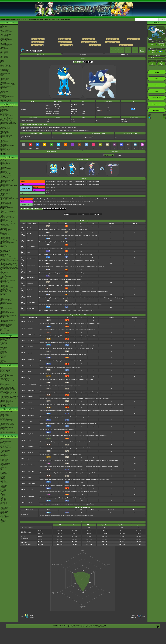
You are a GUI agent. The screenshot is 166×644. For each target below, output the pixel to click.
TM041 (23, 415)
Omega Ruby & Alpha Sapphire (8, 211)
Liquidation (31, 434)
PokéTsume (3, 155)
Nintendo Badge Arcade (6, 231)
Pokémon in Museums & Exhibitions (9, 85)
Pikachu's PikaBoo (4, 416)
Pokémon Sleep (4, 172)
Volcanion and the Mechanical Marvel (9, 399)
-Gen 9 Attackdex (4, 59)
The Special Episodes (5, 129)
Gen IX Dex (41, 54)
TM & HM (96, 214)
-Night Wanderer (4, 510)
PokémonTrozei (4, 289)
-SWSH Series (4, 474)
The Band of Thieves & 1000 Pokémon (7, 219)
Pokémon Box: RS (4, 284)
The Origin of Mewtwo (6, 369)
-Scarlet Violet (4, 472)
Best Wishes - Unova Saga (6, 118)
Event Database (4, 98)
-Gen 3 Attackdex (4, 51)
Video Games (9, 157)
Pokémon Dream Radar (6, 236)
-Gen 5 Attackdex (4, 54)
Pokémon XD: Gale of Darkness (8, 280)
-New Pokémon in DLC (6, 100)
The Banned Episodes (5, 130)
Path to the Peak (4, 142)
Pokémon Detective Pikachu (7, 407)
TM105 (23, 502)
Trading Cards (9, 436)
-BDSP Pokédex (4, 41)
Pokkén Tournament (5, 227)
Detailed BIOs (4, 342)
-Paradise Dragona (4, 507)
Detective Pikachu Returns (6, 174)
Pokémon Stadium (4, 314)
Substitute (30, 284)
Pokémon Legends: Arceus (6, 180)
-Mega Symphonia (4, 497)
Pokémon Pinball (4, 311)
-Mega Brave (3, 496)
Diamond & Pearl (4, 254)
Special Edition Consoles (6, 324)
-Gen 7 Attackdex (4, 56)
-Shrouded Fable (4, 462)
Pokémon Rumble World (6, 222)
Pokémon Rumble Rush (6, 202)
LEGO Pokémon (4, 90)
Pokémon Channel (4, 283)
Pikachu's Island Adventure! (7, 422)
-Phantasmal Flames (5, 450)
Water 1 (120, 155)
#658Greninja (134, 616)
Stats (135, 50)
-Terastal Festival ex (5, 505)
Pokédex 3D (3, 245)
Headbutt (30, 322)
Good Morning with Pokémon (7, 146)
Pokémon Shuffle (4, 220)
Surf (29, 428)
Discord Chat (3, 95)
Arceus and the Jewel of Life (7, 387)
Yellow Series (3, 347)
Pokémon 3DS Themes (6, 326)
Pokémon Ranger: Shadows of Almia (9, 267)
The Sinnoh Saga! (4, 117)
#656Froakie (32, 616)
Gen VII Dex (83, 54)
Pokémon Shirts (4, 91)
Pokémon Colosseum (5, 279)
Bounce (29, 296)
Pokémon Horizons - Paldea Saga (8, 126)
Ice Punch (30, 365)
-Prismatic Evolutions (5, 458)
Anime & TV (9, 104)
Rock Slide (31, 340)
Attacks (128, 50)
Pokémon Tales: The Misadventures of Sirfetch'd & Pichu (9, 151)
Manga (9, 336)
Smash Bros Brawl (5, 272)
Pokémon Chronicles (5, 127)
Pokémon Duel (4, 228)
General (114, 50)
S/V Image (88, 62)
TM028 (23, 378)
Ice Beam (30, 347)
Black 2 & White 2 (5, 235)
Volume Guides (4, 345)
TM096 (23, 484)
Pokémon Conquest (5, 241)
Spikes (30, 459)
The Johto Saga (4, 113)
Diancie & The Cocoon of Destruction (9, 396)
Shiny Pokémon (4, 131)
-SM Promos (3, 489)
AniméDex (3, 108)
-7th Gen (2, 77)
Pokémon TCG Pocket (5, 175)
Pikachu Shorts (9, 409)
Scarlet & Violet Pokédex (57, 19)
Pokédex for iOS (4, 252)
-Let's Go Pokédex (4, 38)
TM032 (23, 390)
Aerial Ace (30, 271)
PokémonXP (3, 82)
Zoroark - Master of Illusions (7, 389)
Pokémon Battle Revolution (7, 265)
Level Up (84, 214)
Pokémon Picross (4, 224)
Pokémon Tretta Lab (5, 237)
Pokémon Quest (4, 206)
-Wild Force (3, 514)
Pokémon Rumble (4, 259)
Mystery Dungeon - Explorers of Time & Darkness (9, 269)
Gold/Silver (3, 297)
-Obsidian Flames (4, 470)
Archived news (4, 26)
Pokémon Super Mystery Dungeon (8, 223)
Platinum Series (4, 355)
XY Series (3, 360)
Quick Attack (31, 246)
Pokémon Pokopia (4, 165)
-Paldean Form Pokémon (6, 102)
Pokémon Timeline (5, 78)
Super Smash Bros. (5, 316)
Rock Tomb (31, 409)
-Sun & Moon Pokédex (6, 37)
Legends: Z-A (3, 162)
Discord (28, 19)
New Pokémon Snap (5, 191)
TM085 (23, 452)
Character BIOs (4, 341)
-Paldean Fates (4, 466)
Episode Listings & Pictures (7, 107)
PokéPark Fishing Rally (6, 292)
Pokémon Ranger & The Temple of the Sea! (9, 383)
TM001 (23, 322)
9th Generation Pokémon (6, 99)
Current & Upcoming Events (7, 96)
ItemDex (2, 60)
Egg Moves (142, 50)
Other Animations (4, 147)
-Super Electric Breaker (6, 506)
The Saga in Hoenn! (5, 114)
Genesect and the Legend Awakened (9, 395)
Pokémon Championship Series (7, 81)
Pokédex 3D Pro (4, 246)
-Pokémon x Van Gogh (5, 86)
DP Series (2, 354)
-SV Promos (3, 487)
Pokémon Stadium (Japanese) (7, 313)
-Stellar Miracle (4, 509)
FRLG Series (3, 351)
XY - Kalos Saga (4, 120)
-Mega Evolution (4, 452)
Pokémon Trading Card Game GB (8, 315)
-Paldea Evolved (4, 471)
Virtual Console (4, 323)
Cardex (2, 68)
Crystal (2, 298)
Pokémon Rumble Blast (6, 244)
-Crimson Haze (4, 513)
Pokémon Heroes (4, 377)
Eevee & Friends (4, 430)
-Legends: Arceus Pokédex (6, 42)
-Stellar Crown (4, 461)
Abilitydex (3, 63)
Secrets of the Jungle (5, 404)
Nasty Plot (31, 446)
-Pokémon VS (3, 518)
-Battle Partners (4, 503)
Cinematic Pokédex (5, 69)
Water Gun (30, 240)
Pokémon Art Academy (6, 217)
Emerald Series (4, 352)
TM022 (23, 359)
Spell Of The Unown (5, 373)
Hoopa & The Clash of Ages (7, 398)
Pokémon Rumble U (5, 239)
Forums (16, 19)
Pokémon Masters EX (5, 170)
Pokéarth (69, 19)
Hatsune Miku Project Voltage (7, 84)
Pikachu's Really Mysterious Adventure (7, 428)
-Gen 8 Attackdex (4, 58)
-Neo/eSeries (3, 481)
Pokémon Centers (4, 80)
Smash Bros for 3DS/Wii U (7, 230)
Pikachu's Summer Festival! (7, 419)
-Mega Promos (4, 485)
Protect (30, 353)
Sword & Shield (4, 178)
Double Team (31, 302)
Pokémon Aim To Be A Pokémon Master (8, 124)
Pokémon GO (3, 167)
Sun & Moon (3, 196)
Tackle (29, 228)
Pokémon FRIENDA (5, 333)
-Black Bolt (3, 453)
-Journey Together (4, 457)
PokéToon (2, 140)
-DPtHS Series (4, 479)
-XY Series (3, 476)
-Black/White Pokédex (5, 34)
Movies (9, 365)
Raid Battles (3, 446)
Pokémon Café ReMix (5, 169)
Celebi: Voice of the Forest (6, 376)
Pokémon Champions (5, 163)
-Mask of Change (4, 511)
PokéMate (3, 294)
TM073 (23, 428)
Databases (9, 23)
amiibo (2, 329)
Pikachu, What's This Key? (6, 431)
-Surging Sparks (4, 459)
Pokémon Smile (4, 188)
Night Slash (30, 290)
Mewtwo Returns (4, 374)
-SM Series (3, 475)
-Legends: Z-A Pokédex (6, 46)
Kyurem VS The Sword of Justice (8, 392)
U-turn (30, 440)
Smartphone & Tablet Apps (6, 327)
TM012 (23, 340)
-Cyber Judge (3, 515)
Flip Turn (30, 328)
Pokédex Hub (36, 19)
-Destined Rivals (4, 455)
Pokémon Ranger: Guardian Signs (8, 258)
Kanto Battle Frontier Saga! (7, 116)
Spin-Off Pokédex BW (5, 67)
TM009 (23, 328)
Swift (29, 372)
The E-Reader (3, 293)
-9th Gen (2, 74)
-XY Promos (3, 490)
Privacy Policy (89, 625)
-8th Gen (2, 76)
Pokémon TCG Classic (5, 448)
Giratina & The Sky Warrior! (7, 386)
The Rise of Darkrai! (5, 385)
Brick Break (31, 334)
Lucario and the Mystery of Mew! (8, 381)
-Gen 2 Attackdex (4, 50)
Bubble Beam (31, 259)
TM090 (23, 471)
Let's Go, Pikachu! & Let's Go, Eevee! (9, 198)
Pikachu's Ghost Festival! (6, 421)
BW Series (3, 358)
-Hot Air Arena (4, 502)
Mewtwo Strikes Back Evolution (8, 403)
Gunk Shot (31, 496)
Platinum (2, 255)
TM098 (23, 490)
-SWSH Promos (4, 488)
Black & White (4, 233)
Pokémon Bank (4, 213)
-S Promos (3, 522)
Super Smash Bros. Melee (6, 303)
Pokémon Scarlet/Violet (55, 209)
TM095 (23, 477)
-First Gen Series (4, 483)
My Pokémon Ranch (5, 271)
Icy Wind (30, 421)
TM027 (23, 372)
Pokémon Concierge (5, 149)
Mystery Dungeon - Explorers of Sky (9, 266)
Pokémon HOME (4, 182)
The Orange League (5, 112)
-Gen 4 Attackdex (4, 52)
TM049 (23, 421)
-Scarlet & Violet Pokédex (6, 45)
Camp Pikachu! (4, 417)
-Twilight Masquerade (5, 463)
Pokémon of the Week (5, 73)
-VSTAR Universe (4, 516)
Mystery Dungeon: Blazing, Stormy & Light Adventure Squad (9, 261)
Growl (29, 234)
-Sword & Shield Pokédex (6, 39)
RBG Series (3, 346)
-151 (1, 468)
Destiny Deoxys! (4, 379)
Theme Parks (3, 93)
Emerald (2, 278)
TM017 (23, 353)
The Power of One (4, 372)
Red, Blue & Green (5, 306)
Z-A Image (78, 62)
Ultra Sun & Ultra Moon (6, 197)
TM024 (23, 365)
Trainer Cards (3, 442)
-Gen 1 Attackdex (4, 49)
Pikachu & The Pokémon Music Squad (8, 433)
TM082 (23, 440)
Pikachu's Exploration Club (7, 423)
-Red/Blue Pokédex (5, 29)
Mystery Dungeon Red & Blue (7, 288)
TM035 (23, 403)
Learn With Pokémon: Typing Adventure (7, 248)
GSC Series (3, 349)
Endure (30, 403)
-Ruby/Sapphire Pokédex (6, 32)
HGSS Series (3, 356)
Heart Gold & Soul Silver (6, 257)
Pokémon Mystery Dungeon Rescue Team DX (9, 186)
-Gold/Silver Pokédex (5, 30)
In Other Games (4, 322)
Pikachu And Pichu (5, 414)
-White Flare (3, 454)
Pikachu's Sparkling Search (6, 426)
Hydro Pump (31, 309)
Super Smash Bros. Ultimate (7, 207)
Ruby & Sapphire (4, 275)
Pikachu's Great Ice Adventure (7, 425)
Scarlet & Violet (4, 161)
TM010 (23, 334)
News (1, 25)
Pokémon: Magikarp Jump (6, 201)
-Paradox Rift (3, 467)
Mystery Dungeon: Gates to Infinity (8, 240)
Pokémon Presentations (6, 89)
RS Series (2, 350)
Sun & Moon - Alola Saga (6, 121)
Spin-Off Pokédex (4, 64)
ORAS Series (3, 362)
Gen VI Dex (125, 54)
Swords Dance (32, 384)
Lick (28, 252)
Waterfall (30, 490)
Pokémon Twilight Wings (6, 135)
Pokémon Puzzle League (6, 309)
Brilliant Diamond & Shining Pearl (8, 179)
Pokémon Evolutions (5, 136)
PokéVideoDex (4, 144)
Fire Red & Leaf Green (6, 276)
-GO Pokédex (3, 43)
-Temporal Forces (4, 465)
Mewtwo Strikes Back (5, 370)
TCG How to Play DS (5, 250)
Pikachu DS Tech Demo (6, 290)
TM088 (23, 459)
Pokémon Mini (4, 302)
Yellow (2, 307)
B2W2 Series (3, 359)
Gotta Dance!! (3, 418)
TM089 (23, 465)
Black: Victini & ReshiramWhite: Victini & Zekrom (8, 390)
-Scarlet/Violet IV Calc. (6, 72)
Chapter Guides (4, 343)
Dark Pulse (31, 471)
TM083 (23, 446)
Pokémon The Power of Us (6, 401)
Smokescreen (31, 265)
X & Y (2, 210)
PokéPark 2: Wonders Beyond (7, 243)
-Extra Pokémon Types (5, 441)
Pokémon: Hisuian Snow (6, 138)
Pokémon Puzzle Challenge (7, 301)
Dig (29, 378)
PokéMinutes (3, 143)
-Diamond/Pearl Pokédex (6, 33)
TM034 (23, 396)
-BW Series (3, 477)
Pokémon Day (3, 87)
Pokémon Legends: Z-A (31, 209)
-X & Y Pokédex (4, 36)
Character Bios (4, 109)
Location (121, 50)
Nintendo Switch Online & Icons (8, 331)
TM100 (23, 496)
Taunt (29, 477)
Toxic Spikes (31, 465)
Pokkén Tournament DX (6, 204)
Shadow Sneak (31, 277)
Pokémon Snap (4, 310)
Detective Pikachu (4, 205)
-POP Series (3, 492)
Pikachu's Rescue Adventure (7, 413)
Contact (22, 19)
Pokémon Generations (5, 134)
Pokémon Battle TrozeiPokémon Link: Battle (9, 215)
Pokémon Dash (4, 281)
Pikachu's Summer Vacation (7, 412)
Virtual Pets (3, 328)
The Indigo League (5, 110)
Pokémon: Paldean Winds (6, 139)
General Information (5, 338)
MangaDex (3, 340)
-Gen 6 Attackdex (4, 55)
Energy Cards (3, 444)
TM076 (23, 434)
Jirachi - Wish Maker (5, 378)
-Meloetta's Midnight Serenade (7, 394)
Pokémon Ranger (4, 287)
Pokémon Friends (4, 166)
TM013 (23, 347)
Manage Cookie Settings (101, 625)
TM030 (23, 384)
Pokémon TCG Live (5, 193)
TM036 (23, 409)
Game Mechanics (4, 71)
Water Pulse (31, 415)
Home (11, 19)
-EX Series (3, 480)
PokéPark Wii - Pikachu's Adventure (9, 263)
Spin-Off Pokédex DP (5, 65)
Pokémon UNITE (4, 171)
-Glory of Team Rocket (6, 501)
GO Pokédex (45, 19)
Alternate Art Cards (5, 445)
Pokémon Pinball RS (5, 285)
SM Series (3, 363)
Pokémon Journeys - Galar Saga (8, 122)
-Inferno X (3, 494)
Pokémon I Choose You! (6, 400)
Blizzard (30, 502)
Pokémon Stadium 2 (5, 300)
